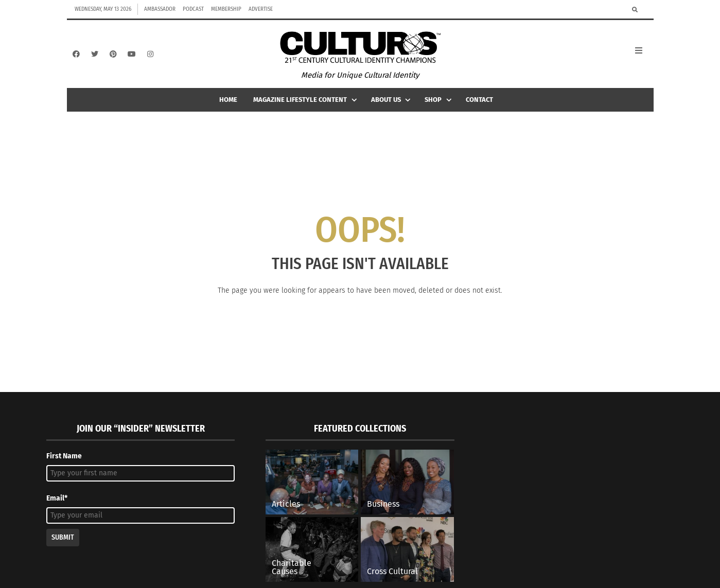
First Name (64, 460)
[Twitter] (95, 56)
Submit (63, 542)
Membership (226, 9)
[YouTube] (132, 56)
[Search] (635, 9)
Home (228, 104)
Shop (439, 104)
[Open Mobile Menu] (644, 56)
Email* (57, 502)
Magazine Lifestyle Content (306, 104)
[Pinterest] (113, 56)
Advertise (261, 9)
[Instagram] (150, 56)
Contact (479, 104)
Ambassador (160, 9)
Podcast (193, 9)
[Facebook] (76, 56)
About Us (392, 104)
